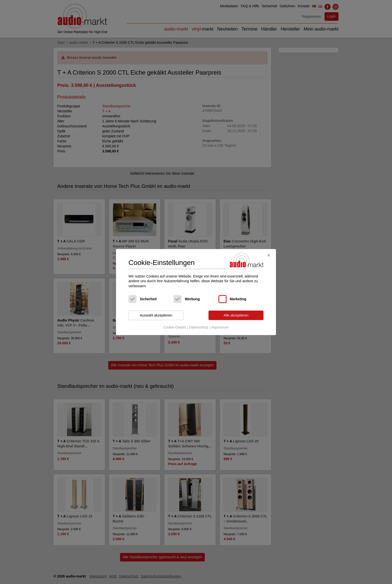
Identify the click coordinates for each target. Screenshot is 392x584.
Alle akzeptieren (236, 315)
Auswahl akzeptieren (156, 315)
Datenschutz (199, 327)
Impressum (220, 327)
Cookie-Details (175, 327)
